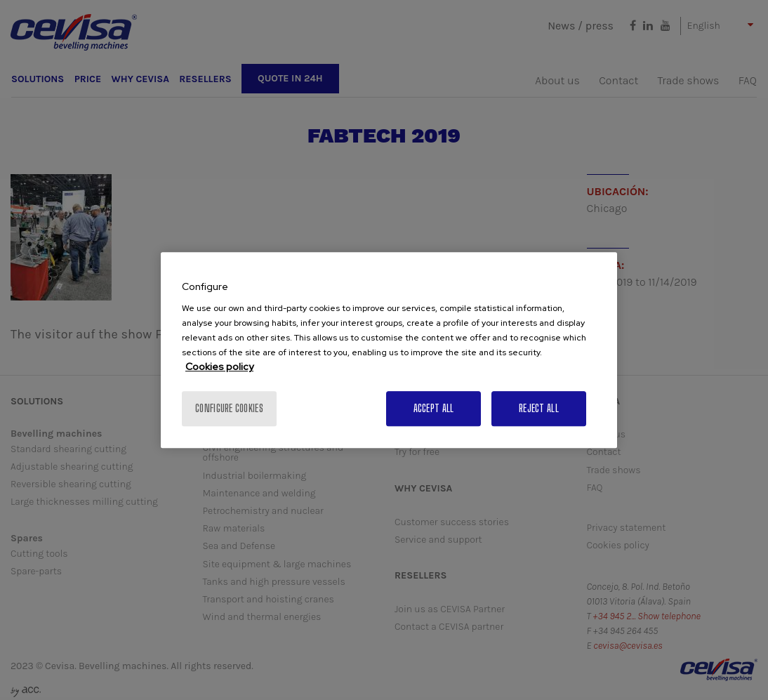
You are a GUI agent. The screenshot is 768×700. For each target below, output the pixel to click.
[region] (389, 350)
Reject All (539, 408)
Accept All (434, 408)
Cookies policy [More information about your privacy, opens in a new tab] (219, 366)
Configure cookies (229, 408)
